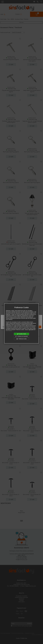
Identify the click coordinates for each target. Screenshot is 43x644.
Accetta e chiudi (22, 334)
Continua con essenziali (21, 336)
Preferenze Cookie (21, 339)
